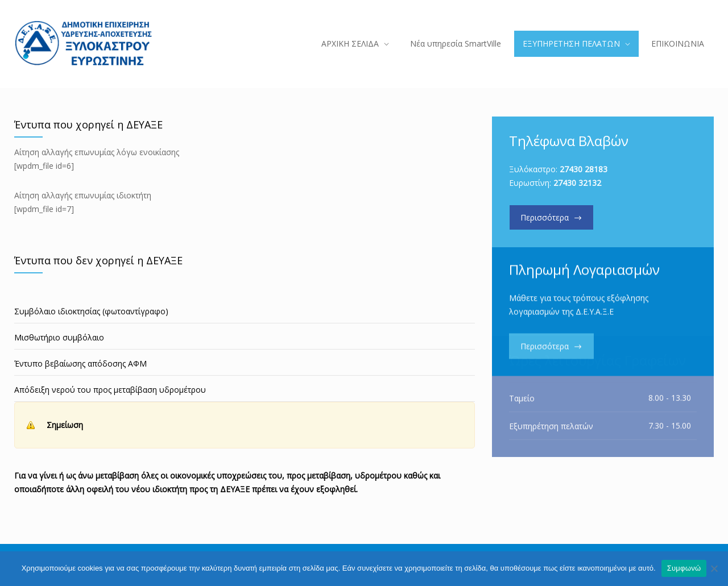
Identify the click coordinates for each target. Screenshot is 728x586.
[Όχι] (714, 568)
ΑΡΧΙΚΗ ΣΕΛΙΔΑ (350, 43)
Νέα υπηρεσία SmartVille (456, 43)
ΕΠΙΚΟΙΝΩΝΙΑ (678, 43)
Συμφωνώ (684, 568)
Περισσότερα (545, 217)
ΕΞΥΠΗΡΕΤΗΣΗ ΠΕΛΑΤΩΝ (571, 43)
